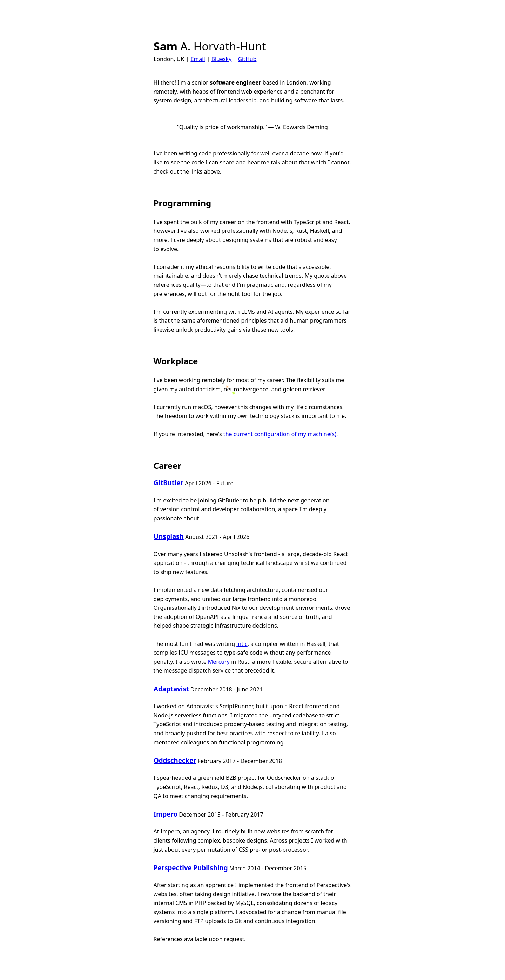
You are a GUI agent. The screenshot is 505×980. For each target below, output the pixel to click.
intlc (242, 644)
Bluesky (221, 59)
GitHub (247, 59)
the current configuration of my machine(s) (280, 434)
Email (198, 59)
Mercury (219, 662)
